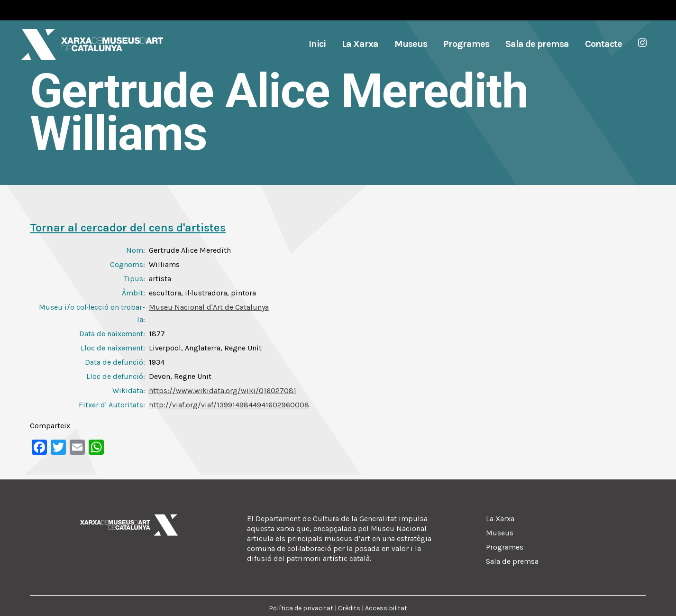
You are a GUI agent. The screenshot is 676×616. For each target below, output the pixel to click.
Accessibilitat (386, 608)
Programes (505, 547)
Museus (500, 533)
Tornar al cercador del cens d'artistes (128, 228)
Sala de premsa (512, 561)
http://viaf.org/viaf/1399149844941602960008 (229, 405)
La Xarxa (500, 519)
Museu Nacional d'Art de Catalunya (209, 307)
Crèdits (349, 608)
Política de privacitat (301, 608)
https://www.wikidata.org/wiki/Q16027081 (223, 391)
